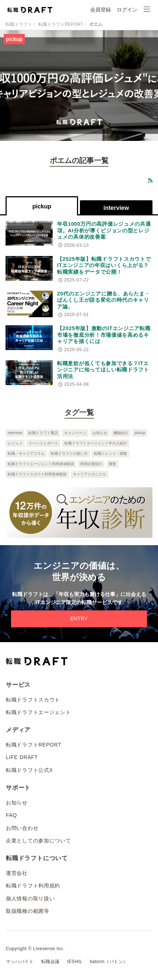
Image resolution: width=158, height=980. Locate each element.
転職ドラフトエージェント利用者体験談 (41, 464)
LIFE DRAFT (22, 757)
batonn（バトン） (109, 962)
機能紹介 (121, 433)
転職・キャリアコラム (26, 453)
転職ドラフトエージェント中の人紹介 (96, 443)
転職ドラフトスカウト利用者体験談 (37, 474)
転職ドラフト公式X (29, 770)
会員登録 (101, 10)
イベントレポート (43, 443)
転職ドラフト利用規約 (33, 886)
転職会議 (50, 962)
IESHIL (75, 962)
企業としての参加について (38, 841)
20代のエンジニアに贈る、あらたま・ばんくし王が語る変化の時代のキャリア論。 (103, 300)
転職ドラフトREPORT (61, 24)
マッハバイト (20, 962)
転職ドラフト (19, 24)
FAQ (11, 815)
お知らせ (100, 433)
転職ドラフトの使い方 (69, 453)
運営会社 (17, 873)
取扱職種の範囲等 (28, 911)
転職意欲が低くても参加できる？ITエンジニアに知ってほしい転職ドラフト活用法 (103, 370)
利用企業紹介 (91, 464)
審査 (112, 464)
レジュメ (15, 443)
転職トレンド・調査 (110, 453)
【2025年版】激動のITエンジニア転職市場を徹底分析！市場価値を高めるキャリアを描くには (104, 335)
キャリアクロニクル (89, 474)
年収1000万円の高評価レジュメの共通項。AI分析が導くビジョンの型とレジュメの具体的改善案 (104, 230)
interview (15, 433)
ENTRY (79, 619)
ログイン (127, 10)
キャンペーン (75, 433)
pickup (140, 433)
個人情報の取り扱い (30, 898)
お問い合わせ (22, 828)
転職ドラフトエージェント (38, 712)
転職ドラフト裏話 (43, 433)
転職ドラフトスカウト (33, 700)
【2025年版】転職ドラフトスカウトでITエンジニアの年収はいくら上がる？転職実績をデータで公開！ (104, 265)
